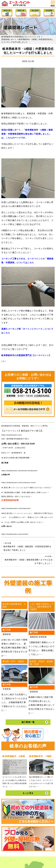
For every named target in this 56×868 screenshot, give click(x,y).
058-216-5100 (28, 444)
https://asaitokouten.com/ (12, 435)
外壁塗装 (7, 689)
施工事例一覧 (28, 722)
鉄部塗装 (43, 637)
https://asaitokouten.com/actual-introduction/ (19, 471)
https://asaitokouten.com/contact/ (15, 534)
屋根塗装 (7, 634)
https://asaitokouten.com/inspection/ (16, 508)
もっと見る (28, 793)
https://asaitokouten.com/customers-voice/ (18, 482)
